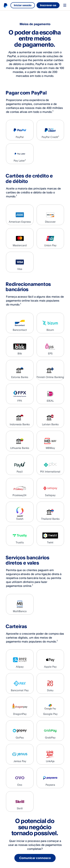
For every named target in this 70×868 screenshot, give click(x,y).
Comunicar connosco (35, 858)
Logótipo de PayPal (5, 5)
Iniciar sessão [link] (23, 5)
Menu (65, 5)
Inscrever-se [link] (48, 5)
